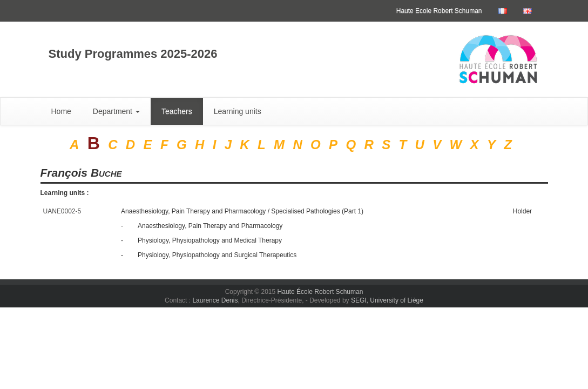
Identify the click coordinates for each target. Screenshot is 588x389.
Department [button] (116, 111)
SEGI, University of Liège (387, 300)
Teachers (177, 111)
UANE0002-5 (62, 211)
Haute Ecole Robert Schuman (439, 11)
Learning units (238, 111)
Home (61, 111)
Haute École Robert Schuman (320, 292)
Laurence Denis (215, 300)
